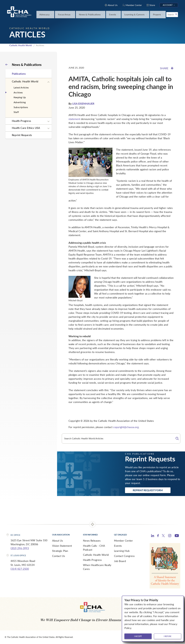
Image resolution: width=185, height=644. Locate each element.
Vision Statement (62, 546)
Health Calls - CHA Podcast (94, 548)
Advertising (20, 102)
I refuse (168, 636)
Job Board (120, 561)
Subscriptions (21, 107)
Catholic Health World (21, 45)
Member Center (123, 541)
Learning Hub (122, 551)
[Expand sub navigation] (48, 82)
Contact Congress (124, 556)
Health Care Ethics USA (26, 128)
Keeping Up (20, 97)
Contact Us (59, 556)
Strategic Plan (60, 551)
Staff (16, 112)
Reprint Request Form (148, 490)
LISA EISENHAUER (83, 104)
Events (118, 546)
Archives (18, 92)
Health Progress (21, 121)
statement (74, 119)
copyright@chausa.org (126, 427)
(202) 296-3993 (20, 548)
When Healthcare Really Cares (97, 567)
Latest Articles (21, 87)
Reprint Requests (22, 135)
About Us (58, 541)
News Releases (92, 541)
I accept (138, 636)
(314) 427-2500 (20, 569)
